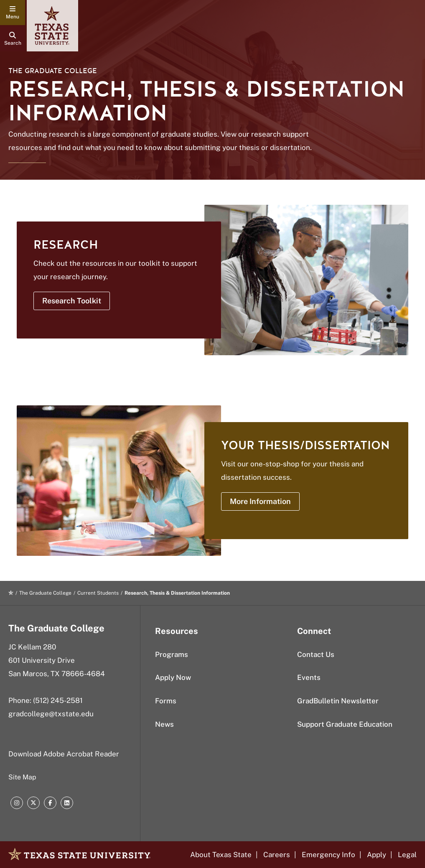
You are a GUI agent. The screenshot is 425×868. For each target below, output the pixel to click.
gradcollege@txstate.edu (51, 714)
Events (309, 677)
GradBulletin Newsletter (338, 701)
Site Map (22, 777)
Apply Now (173, 677)
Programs (172, 654)
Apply (377, 855)
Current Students (98, 593)
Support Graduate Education (345, 724)
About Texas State (221, 855)
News (164, 724)
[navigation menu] (13, 13)
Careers (277, 855)
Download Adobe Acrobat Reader (64, 754)
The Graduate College (53, 71)
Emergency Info (328, 855)
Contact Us (316, 654)
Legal (407, 855)
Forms (166, 701)
